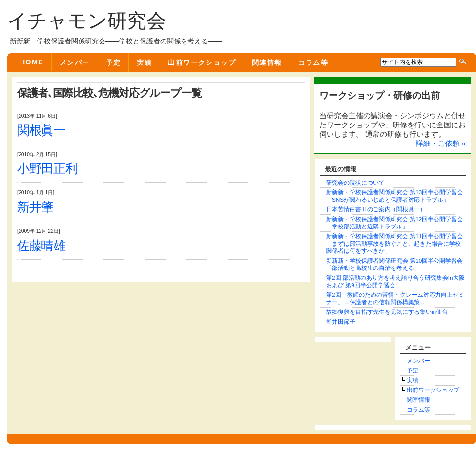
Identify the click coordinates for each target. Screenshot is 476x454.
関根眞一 (41, 131)
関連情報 (267, 62)
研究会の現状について (355, 182)
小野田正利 (47, 169)
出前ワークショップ (202, 62)
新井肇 (35, 207)
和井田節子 (341, 321)
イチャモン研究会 (87, 21)
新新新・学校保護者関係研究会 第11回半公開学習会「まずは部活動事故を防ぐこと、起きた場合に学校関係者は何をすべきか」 (394, 243)
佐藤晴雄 (41, 246)
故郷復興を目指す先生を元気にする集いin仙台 (387, 312)
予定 (114, 62)
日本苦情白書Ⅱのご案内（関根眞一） (376, 209)
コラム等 (313, 62)
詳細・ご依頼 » (441, 144)
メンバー (75, 62)
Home (32, 62)
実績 (144, 62)
